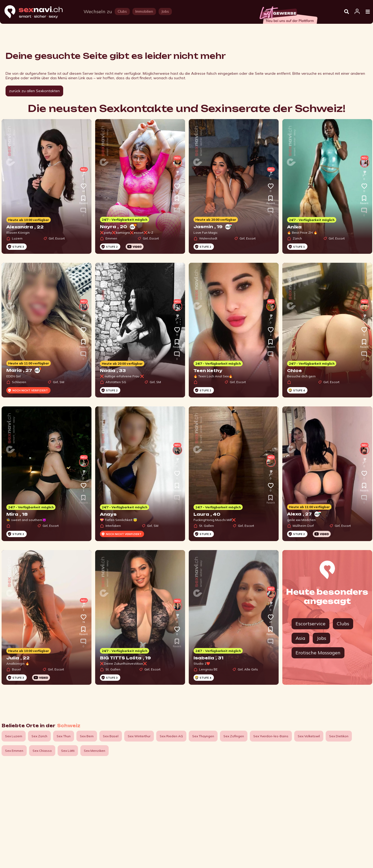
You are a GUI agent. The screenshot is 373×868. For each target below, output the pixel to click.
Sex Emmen (14, 751)
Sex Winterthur (139, 736)
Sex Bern (87, 736)
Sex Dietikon (339, 736)
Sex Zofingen (234, 736)
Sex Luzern (14, 736)
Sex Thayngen (203, 736)
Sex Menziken (95, 751)
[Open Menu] (368, 12)
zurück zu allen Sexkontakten (34, 91)
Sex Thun (64, 736)
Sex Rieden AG (171, 736)
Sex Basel (111, 736)
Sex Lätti (68, 751)
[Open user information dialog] (357, 12)
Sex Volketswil (309, 736)
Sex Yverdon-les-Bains (271, 736)
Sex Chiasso (42, 751)
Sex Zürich (39, 736)
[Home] (39, 12)
